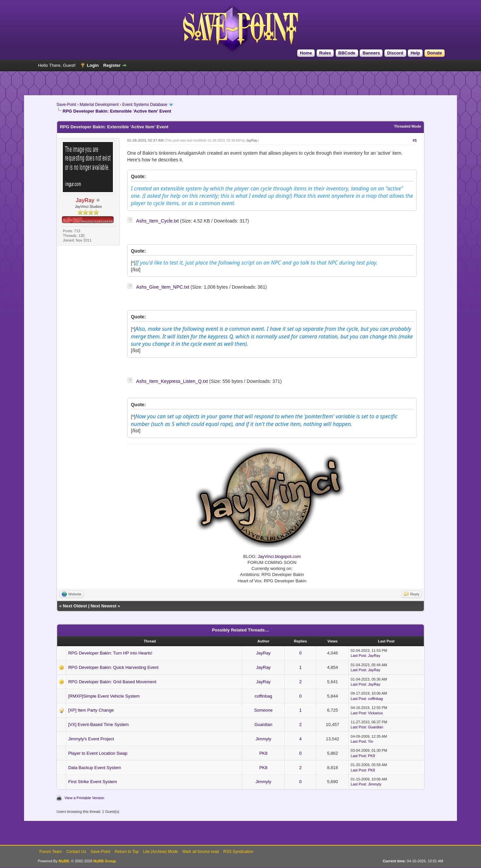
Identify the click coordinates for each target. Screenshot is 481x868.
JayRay (252, 140)
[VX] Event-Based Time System (98, 725)
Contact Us (76, 852)
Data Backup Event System (95, 768)
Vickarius (375, 713)
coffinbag (263, 696)
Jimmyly (263, 739)
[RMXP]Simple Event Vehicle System (104, 696)
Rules (325, 53)
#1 (415, 140)
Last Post (358, 656)
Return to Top (127, 852)
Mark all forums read (201, 852)
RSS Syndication (238, 852)
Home (306, 53)
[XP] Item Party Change (91, 710)
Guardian (263, 725)
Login (93, 65)
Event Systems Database (145, 105)
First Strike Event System (93, 782)
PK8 (263, 753)
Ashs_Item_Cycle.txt (158, 221)
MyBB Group (105, 861)
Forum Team (51, 852)
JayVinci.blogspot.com (279, 556)
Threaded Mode (408, 126)
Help (415, 53)
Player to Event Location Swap (98, 753)
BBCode (347, 53)
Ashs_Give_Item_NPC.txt (163, 287)
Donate (435, 53)
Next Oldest (75, 606)
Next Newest (103, 606)
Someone (264, 710)
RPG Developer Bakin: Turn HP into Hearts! (110, 653)
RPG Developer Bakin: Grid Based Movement (112, 682)
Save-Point (66, 105)
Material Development (99, 105)
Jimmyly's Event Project (91, 739)
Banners (371, 53)
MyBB (64, 861)
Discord (395, 53)
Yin (371, 741)
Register (112, 65)
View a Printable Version (84, 798)
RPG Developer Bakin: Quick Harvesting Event (113, 667)
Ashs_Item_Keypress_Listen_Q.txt (172, 381)
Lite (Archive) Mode (161, 852)
